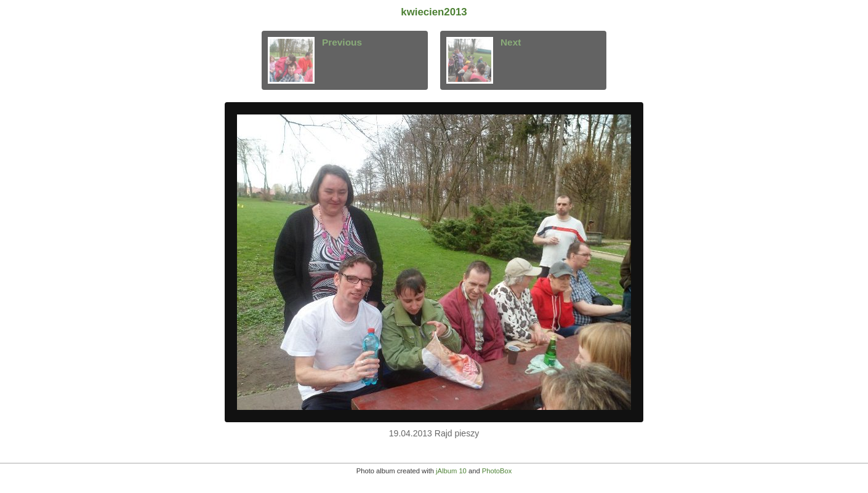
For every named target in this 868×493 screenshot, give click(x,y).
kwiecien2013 (434, 12)
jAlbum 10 (451, 471)
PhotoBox (497, 471)
